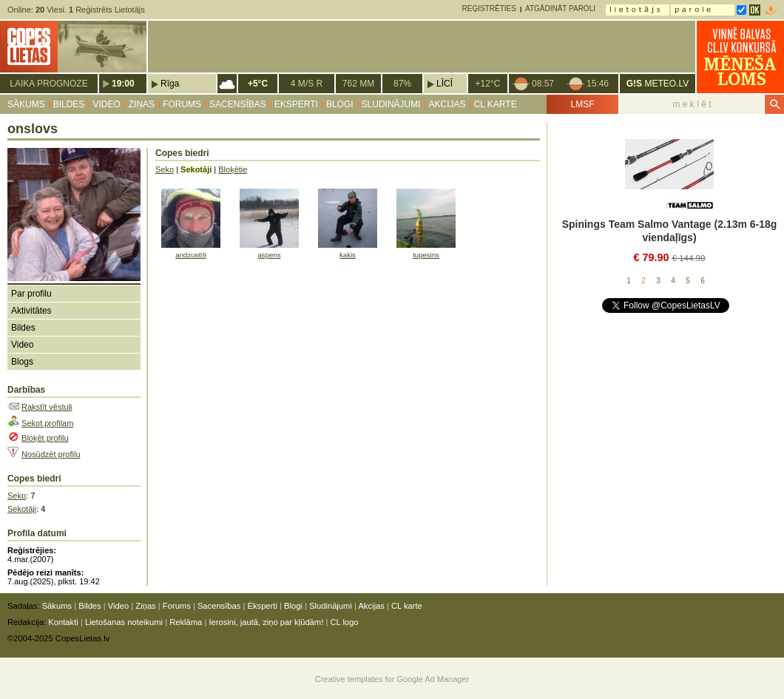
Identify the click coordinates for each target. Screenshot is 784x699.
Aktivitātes (31, 311)
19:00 (123, 84)
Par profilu (31, 294)
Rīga (170, 84)
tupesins (426, 255)
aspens (270, 255)
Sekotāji (22, 509)
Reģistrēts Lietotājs (107, 10)
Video (106, 104)
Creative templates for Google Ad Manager (392, 679)
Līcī (445, 84)
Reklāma (186, 622)
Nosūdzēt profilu (51, 454)
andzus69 (191, 255)
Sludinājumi (391, 104)
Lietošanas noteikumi (124, 622)
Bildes (69, 104)
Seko (17, 496)
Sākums (26, 104)
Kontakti (63, 622)
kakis (348, 255)
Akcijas (447, 104)
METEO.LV (658, 84)
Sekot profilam (47, 423)
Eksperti (296, 104)
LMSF (582, 104)
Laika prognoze (48, 84)
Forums (182, 104)
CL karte (496, 104)
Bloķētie (233, 169)
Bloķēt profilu (45, 438)
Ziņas (142, 104)
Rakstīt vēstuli (47, 407)
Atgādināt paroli (560, 9)
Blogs (22, 362)
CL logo (344, 622)
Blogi (340, 104)
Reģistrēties (489, 9)
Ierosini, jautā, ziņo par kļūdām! (266, 622)
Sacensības (238, 104)
